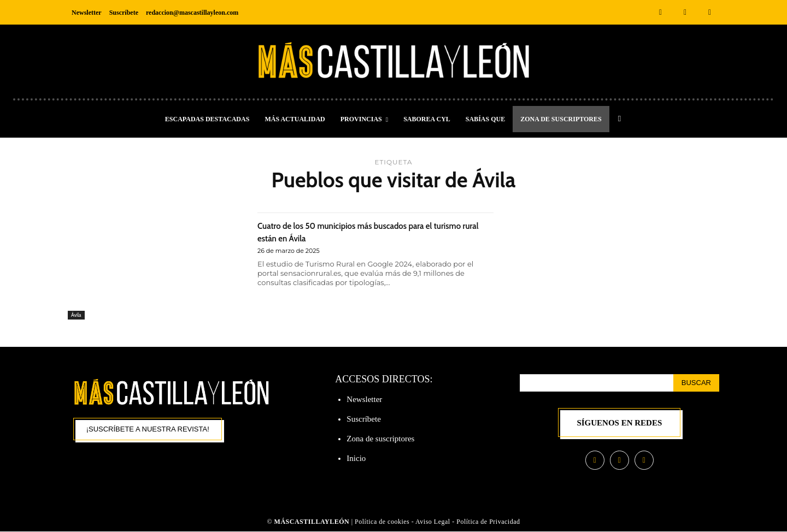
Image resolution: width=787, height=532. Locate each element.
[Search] (696, 383)
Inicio (356, 458)
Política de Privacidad (488, 523)
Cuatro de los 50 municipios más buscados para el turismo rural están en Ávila (374, 231)
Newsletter (364, 399)
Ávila (77, 314)
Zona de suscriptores (380, 439)
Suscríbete (363, 419)
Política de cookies (382, 523)
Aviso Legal (434, 523)
